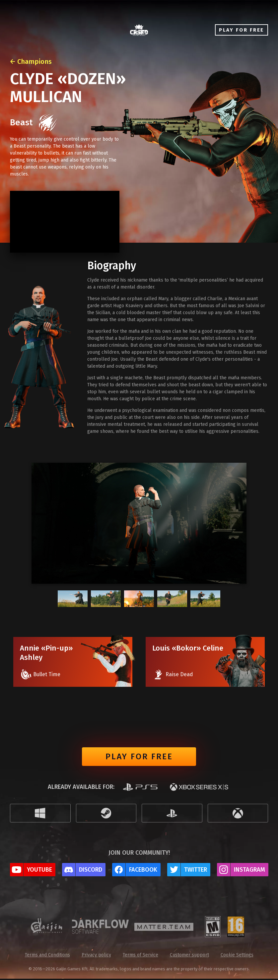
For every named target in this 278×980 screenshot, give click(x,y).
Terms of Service (140, 956)
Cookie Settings (237, 956)
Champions (35, 61)
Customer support (189, 956)
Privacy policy (96, 956)
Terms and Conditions (47, 956)
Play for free (139, 757)
